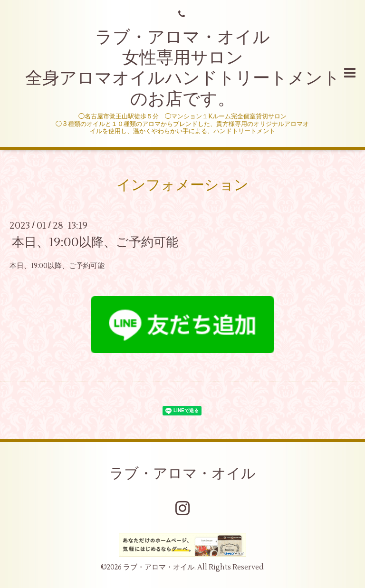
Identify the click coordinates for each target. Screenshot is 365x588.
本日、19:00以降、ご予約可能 (95, 242)
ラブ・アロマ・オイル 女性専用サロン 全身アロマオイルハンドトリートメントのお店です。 (183, 68)
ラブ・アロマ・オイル (182, 474)
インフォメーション (182, 185)
